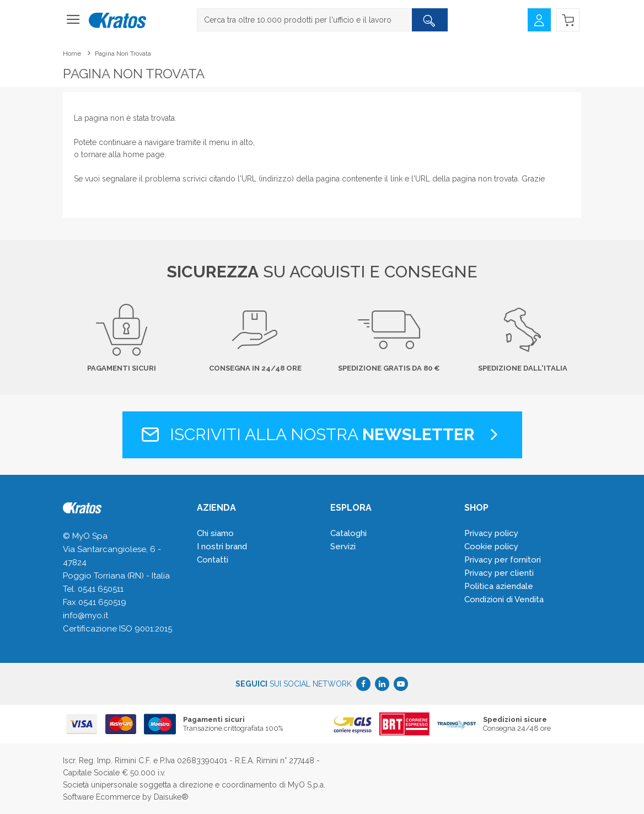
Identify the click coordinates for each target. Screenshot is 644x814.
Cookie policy (491, 547)
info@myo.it (85, 615)
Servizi (343, 547)
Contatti (213, 560)
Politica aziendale (499, 586)
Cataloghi (348, 533)
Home (72, 53)
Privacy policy (491, 533)
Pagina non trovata (123, 53)
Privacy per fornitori (503, 560)
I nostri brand (222, 547)
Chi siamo (215, 533)
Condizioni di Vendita (504, 599)
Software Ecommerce (101, 797)
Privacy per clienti (499, 573)
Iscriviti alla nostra (322, 434)
